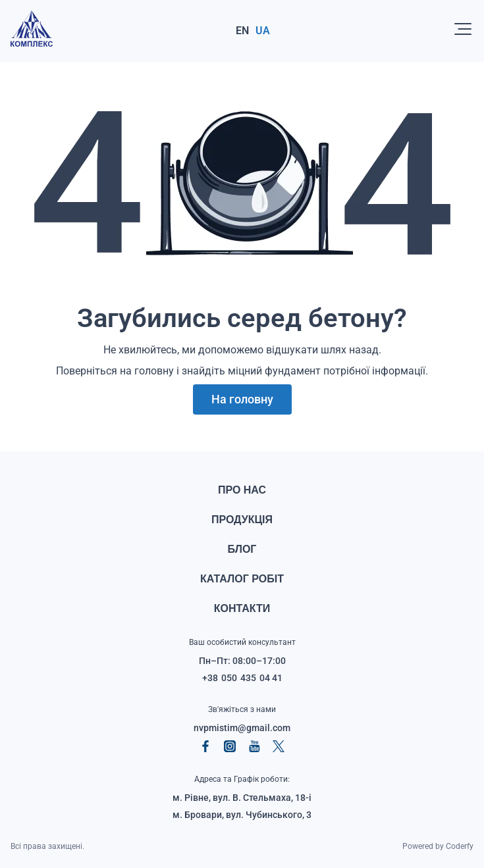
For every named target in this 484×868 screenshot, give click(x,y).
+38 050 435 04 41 (242, 678)
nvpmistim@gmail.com (242, 728)
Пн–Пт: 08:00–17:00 (242, 661)
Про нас (242, 490)
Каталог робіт (242, 579)
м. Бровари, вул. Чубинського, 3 (242, 815)
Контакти (242, 608)
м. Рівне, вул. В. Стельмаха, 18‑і (242, 798)
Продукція (242, 520)
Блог (242, 549)
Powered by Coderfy (438, 846)
